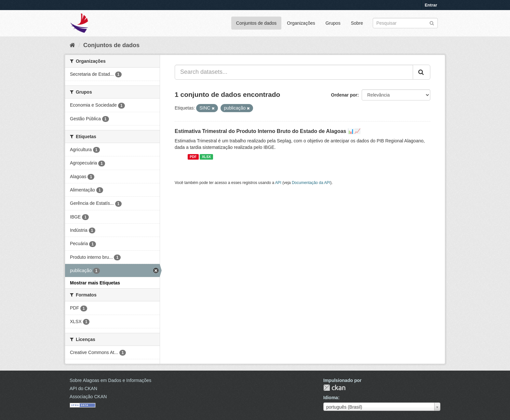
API (278, 183)
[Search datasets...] (294, 72)
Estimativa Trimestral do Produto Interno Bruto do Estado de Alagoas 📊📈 (268, 131)
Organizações (301, 23)
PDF (193, 157)
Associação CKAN (88, 397)
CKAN (334, 388)
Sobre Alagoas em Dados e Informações (110, 380)
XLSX (206, 157)
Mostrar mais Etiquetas (95, 283)
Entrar (431, 5)
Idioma (331, 398)
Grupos (333, 23)
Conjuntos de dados (256, 23)
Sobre (357, 23)
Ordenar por (344, 95)
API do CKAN (83, 388)
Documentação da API (311, 183)
